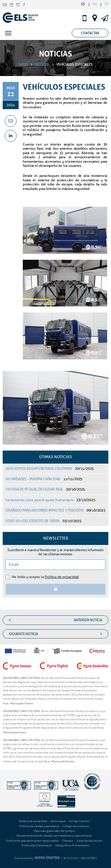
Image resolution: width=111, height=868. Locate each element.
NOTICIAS (42, 64)
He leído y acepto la (45, 577)
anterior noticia (55, 620)
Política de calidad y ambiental (39, 826)
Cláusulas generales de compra (54, 831)
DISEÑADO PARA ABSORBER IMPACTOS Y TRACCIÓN (55, 510)
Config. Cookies (79, 821)
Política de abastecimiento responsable (32, 841)
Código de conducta (75, 826)
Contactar (90, 33)
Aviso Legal (58, 821)
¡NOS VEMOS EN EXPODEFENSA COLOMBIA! (50, 468)
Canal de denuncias (89, 841)
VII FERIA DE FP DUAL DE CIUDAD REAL (45, 489)
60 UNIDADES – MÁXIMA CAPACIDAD (44, 479)
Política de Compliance (37, 845)
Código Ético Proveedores (72, 845)
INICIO (23, 64)
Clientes (68, 841)
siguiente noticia (55, 634)
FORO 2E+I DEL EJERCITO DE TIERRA (44, 521)
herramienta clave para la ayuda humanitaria (50, 500)
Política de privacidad (62, 577)
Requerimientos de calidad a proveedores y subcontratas (54, 836)
